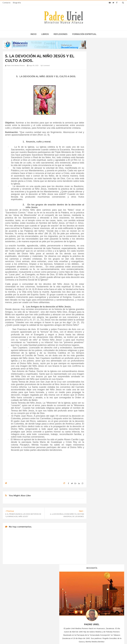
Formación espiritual (84, 34)
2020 (96, 224)
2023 (96, 234)
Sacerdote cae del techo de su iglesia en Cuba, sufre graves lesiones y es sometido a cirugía (103, 618)
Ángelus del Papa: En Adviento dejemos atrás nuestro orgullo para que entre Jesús (23, 614)
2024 (96, 237)
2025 (96, 240)
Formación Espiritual (102, 278)
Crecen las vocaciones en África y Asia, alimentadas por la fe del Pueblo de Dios (61, 608)
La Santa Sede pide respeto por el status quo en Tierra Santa (24, 599)
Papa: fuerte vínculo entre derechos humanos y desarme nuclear (24, 607)
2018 (96, 217)
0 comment (45, 66)
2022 (96, 230)
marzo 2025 (98, 250)
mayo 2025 (98, 257)
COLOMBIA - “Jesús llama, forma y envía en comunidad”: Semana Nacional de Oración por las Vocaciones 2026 (63, 600)
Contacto (7, 3)
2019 (96, 220)
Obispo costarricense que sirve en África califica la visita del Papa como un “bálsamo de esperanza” (103, 609)
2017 (96, 214)
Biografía (17, 3)
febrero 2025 (99, 247)
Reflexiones (61, 34)
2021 (96, 227)
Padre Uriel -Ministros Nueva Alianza (57, 637)
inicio (33, 34)
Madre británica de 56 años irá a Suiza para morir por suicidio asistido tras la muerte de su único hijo (103, 600)
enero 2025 (98, 243)
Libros (45, 34)
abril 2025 (98, 253)
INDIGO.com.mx (96, 637)
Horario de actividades (76, 584)
